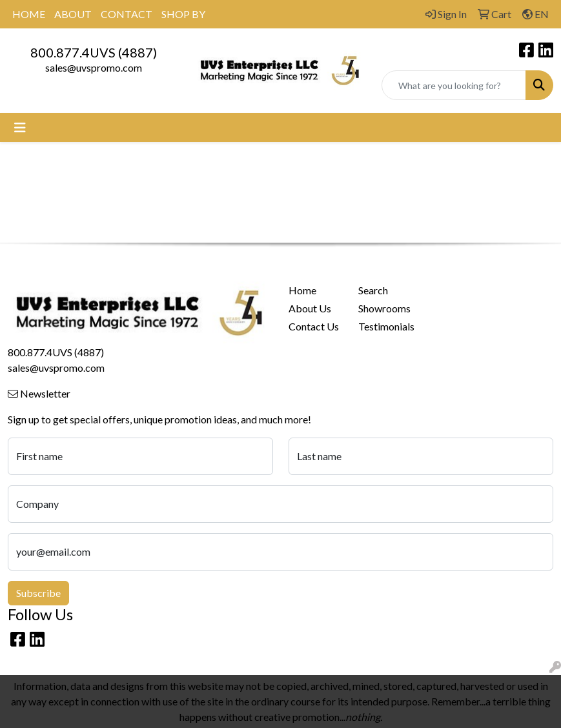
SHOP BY (183, 14)
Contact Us (314, 326)
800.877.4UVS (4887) (94, 52)
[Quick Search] (454, 85)
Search (373, 290)
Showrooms (384, 308)
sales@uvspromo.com (94, 67)
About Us (310, 308)
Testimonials (386, 326)
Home (302, 290)
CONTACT (127, 14)
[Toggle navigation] (20, 127)
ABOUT (73, 14)
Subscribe (38, 593)
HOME (29, 14)
